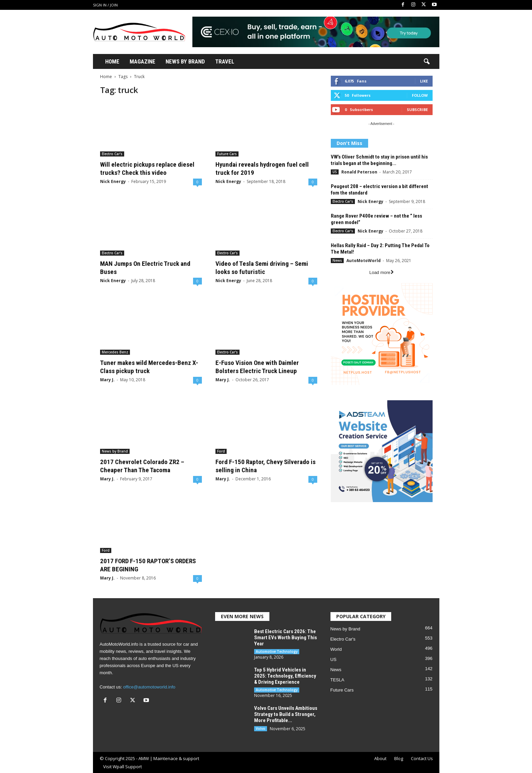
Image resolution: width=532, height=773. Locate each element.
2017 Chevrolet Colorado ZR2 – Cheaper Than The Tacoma (142, 466)
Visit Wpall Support (122, 767)
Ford (221, 451)
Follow (420, 95)
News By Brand (185, 61)
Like (424, 81)
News (337, 260)
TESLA (337, 680)
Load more (381, 272)
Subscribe (417, 109)
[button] (426, 62)
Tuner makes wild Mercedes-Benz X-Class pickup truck (149, 367)
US (335, 172)
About (380, 758)
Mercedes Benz (115, 352)
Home (112, 61)
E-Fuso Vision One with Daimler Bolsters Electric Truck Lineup (257, 367)
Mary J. (107, 380)
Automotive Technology (277, 651)
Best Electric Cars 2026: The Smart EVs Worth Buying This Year (286, 638)
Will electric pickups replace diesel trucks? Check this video (147, 169)
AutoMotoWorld (364, 261)
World (336, 649)
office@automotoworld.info (149, 687)
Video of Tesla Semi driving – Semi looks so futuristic (262, 268)
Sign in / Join (105, 5)
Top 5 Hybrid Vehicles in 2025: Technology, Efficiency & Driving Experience (285, 676)
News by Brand (115, 451)
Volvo (261, 729)
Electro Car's (112, 154)
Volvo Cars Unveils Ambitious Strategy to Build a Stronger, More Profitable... (286, 714)
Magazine (142, 61)
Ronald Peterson (359, 172)
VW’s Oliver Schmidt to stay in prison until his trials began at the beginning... (379, 160)
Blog (399, 758)
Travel (225, 61)
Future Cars (227, 154)
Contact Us (422, 758)
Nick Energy (113, 181)
